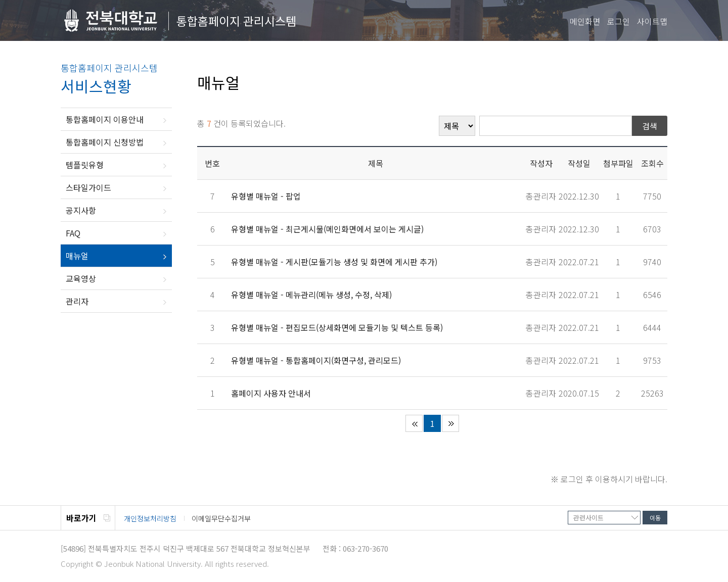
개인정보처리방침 (150, 518)
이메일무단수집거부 (221, 518)
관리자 (77, 301)
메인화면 (585, 21)
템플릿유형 (85, 165)
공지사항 (81, 210)
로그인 (619, 21)
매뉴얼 (77, 256)
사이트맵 (652, 21)
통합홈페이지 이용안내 (105, 119)
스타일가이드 (88, 187)
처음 (414, 423)
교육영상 (81, 278)
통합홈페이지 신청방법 (105, 142)
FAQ (73, 233)
